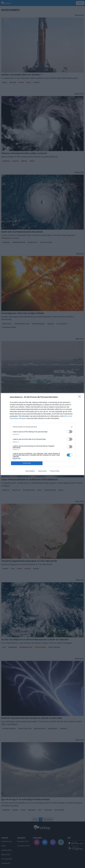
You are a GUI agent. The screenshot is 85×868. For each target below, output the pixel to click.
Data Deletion (30, 471)
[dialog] (42, 434)
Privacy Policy (55, 471)
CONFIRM (27, 463)
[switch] (70, 432)
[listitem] (42, 427)
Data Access (42, 471)
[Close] (80, 397)
